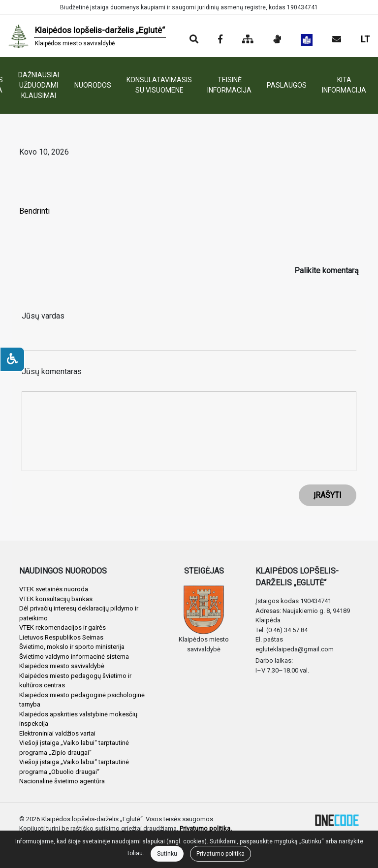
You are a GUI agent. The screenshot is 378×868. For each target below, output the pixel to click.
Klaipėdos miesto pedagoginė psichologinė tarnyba (82, 700)
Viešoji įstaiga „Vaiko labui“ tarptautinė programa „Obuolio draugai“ (74, 767)
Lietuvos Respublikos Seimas (61, 637)
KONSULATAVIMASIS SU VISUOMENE (159, 85)
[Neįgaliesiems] (12, 359)
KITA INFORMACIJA (344, 85)
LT (365, 39)
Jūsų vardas (43, 316)
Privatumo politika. (206, 828)
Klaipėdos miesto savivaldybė (62, 666)
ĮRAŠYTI (328, 495)
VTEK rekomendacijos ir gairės (63, 627)
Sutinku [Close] (167, 854)
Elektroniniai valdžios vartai (57, 733)
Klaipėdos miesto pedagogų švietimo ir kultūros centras (75, 681)
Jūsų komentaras (52, 371)
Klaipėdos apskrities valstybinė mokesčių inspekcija (78, 719)
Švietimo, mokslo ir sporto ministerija (72, 647)
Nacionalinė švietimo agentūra (62, 781)
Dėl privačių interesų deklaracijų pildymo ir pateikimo (79, 613)
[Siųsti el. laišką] (337, 40)
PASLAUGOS (287, 85)
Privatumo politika (220, 854)
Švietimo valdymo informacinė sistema (74, 657)
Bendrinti (34, 211)
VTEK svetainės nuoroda (54, 589)
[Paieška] (194, 40)
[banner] (87, 36)
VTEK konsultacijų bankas (56, 599)
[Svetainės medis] (248, 40)
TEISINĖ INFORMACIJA (229, 85)
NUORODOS (93, 85)
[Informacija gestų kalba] (277, 40)
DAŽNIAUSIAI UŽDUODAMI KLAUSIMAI (39, 85)
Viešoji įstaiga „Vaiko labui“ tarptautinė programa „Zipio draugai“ (74, 748)
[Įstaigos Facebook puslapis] (220, 40)
